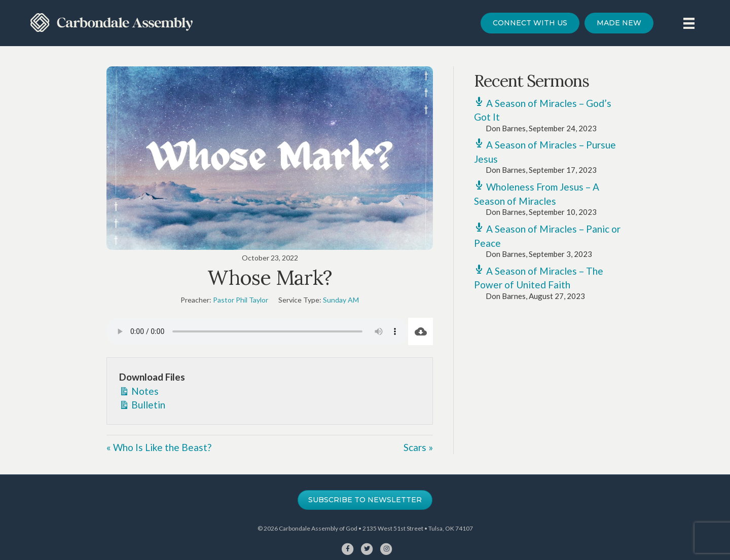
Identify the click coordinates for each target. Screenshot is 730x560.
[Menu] (689, 23)
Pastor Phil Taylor (241, 300)
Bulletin (142, 404)
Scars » (418, 447)
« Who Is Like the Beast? (159, 447)
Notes (139, 390)
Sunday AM (341, 300)
